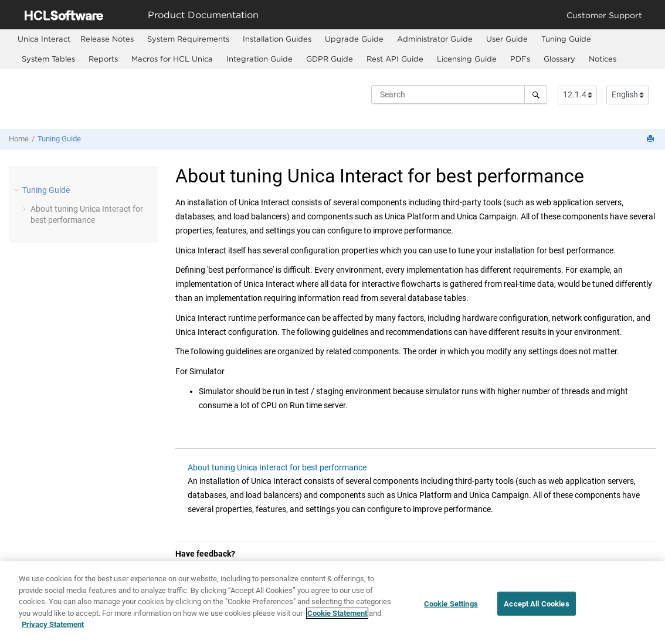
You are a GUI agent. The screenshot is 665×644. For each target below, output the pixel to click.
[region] (333, 603)
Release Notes (107, 39)
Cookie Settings (451, 603)
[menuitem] (44, 39)
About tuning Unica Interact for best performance (277, 467)
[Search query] (459, 94)
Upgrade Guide (354, 39)
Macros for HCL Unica (172, 59)
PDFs (520, 59)
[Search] (536, 94)
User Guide (507, 39)
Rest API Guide (395, 59)
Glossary (559, 59)
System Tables (48, 59)
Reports (103, 59)
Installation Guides (277, 39)
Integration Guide (259, 59)
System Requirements (188, 39)
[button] (18, 190)
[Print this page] (652, 139)
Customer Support (604, 15)
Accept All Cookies (536, 603)
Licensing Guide (467, 59)
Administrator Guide (435, 39)
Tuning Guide (566, 39)
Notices (603, 59)
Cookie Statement (337, 613)
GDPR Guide (330, 59)
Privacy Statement (53, 624)
